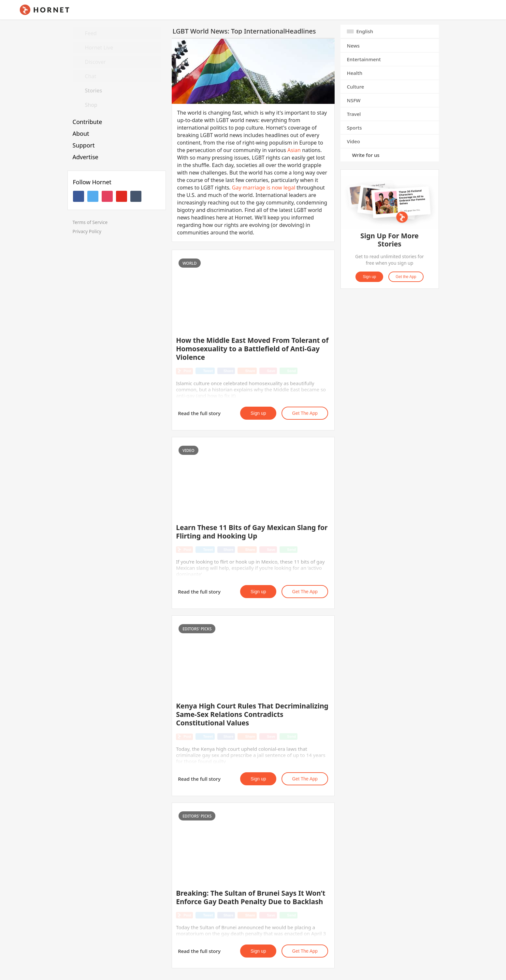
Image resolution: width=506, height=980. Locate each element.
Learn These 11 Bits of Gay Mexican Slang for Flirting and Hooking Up (252, 532)
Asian (294, 150)
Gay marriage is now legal (264, 188)
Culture (356, 87)
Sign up (258, 413)
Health (355, 73)
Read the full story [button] (199, 413)
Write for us (366, 155)
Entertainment (364, 59)
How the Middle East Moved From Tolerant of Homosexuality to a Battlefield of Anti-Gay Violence (252, 349)
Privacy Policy (87, 231)
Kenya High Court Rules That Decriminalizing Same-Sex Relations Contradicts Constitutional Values (252, 714)
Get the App (305, 413)
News (353, 46)
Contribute (87, 122)
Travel (354, 114)
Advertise (86, 157)
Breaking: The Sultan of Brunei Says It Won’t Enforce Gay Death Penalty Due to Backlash (251, 897)
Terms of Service (90, 222)
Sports (354, 128)
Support (84, 145)
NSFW (354, 100)
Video (354, 141)
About (81, 133)
